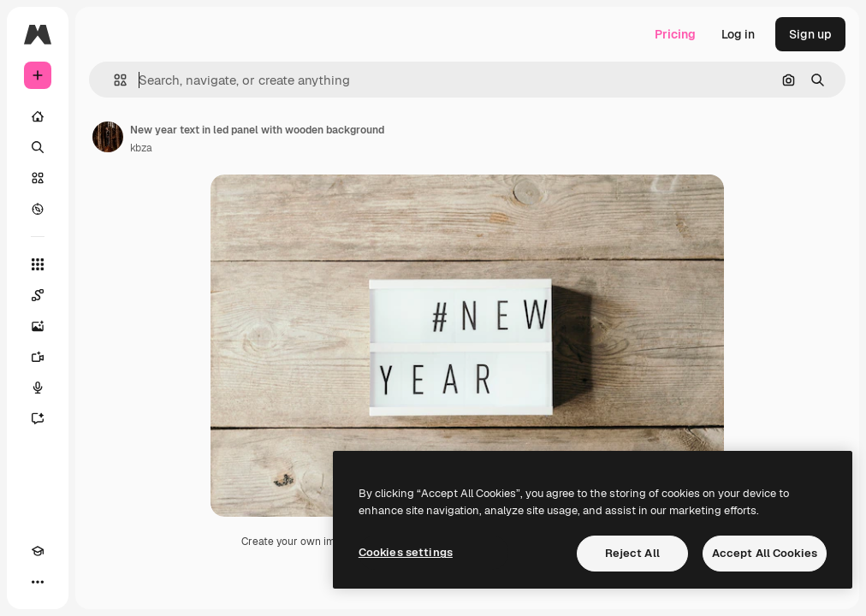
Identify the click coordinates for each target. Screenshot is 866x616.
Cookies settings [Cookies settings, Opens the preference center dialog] (406, 552)
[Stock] (38, 178)
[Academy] (38, 551)
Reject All (632, 553)
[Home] (38, 116)
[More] (38, 582)
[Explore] (38, 209)
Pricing (675, 34)
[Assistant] (38, 418)
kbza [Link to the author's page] (141, 148)
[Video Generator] (38, 357)
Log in (738, 34)
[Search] (38, 147)
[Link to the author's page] (108, 137)
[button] (113, 80)
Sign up (810, 34)
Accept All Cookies (765, 553)
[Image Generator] (38, 326)
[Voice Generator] (38, 388)
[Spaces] (38, 295)
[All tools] (38, 264)
